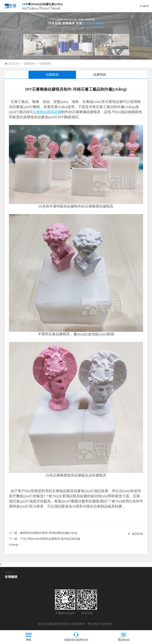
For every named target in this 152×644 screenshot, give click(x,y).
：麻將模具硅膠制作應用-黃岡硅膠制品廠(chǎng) (43, 533)
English (144, 6)
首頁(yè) (14, 64)
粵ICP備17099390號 (100, 624)
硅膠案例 (29, 64)
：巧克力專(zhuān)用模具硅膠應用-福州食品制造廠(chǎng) (45, 541)
